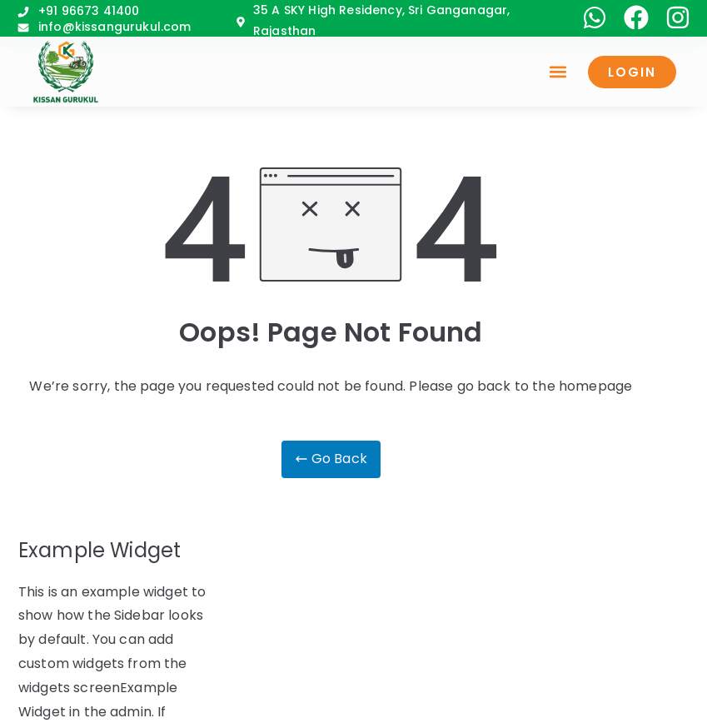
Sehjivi (416, 706)
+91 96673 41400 (89, 11)
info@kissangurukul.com (115, 27)
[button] (572, 72)
